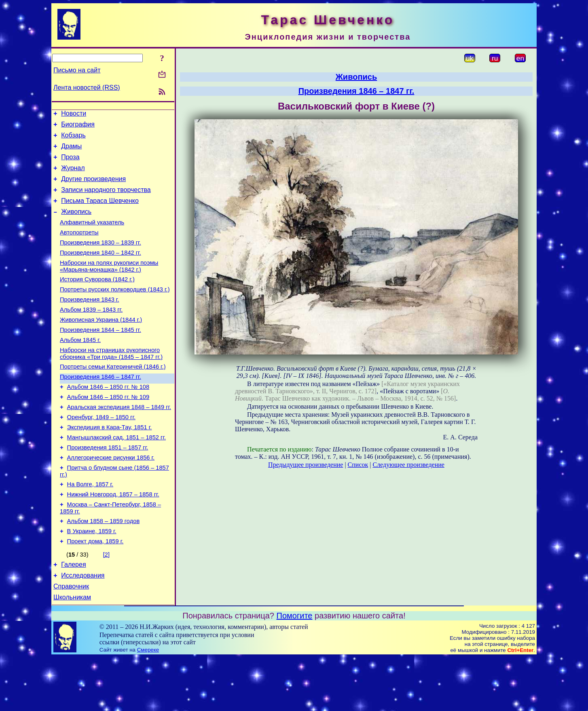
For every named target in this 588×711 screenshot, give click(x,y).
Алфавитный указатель (92, 236)
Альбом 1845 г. (80, 367)
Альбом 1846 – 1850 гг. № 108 (108, 418)
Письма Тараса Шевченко (100, 212)
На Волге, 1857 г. (90, 527)
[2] (106, 603)
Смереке (148, 703)
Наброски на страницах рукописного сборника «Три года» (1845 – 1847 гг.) (111, 381)
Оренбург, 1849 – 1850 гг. (101, 452)
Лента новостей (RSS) (87, 88)
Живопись (76, 224)
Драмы (71, 151)
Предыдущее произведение (306, 465)
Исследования (83, 626)
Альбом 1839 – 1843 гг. (91, 333)
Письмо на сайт (77, 70)
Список (358, 465)
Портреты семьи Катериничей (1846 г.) (113, 396)
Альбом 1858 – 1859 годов (104, 567)
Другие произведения (93, 187)
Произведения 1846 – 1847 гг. (100, 407)
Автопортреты (79, 247)
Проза (70, 163)
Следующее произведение (408, 465)
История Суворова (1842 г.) (97, 299)
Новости (74, 115)
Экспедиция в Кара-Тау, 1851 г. (110, 464)
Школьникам (72, 651)
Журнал (73, 175)
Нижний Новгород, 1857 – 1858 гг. (113, 538)
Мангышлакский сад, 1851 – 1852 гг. (116, 475)
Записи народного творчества (106, 199)
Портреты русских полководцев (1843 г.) (115, 310)
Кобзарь (73, 139)
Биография (78, 127)
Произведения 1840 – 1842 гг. (100, 270)
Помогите (295, 669)
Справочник (71, 638)
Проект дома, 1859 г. (95, 590)
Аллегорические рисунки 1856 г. (111, 498)
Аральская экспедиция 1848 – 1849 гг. (119, 441)
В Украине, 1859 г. (92, 578)
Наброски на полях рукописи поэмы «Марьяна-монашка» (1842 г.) (109, 284)
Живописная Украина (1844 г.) (101, 344)
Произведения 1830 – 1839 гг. (100, 258)
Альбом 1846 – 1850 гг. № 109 (108, 430)
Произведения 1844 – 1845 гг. (100, 355)
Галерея (73, 614)
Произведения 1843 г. (90, 321)
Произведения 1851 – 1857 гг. (108, 486)
